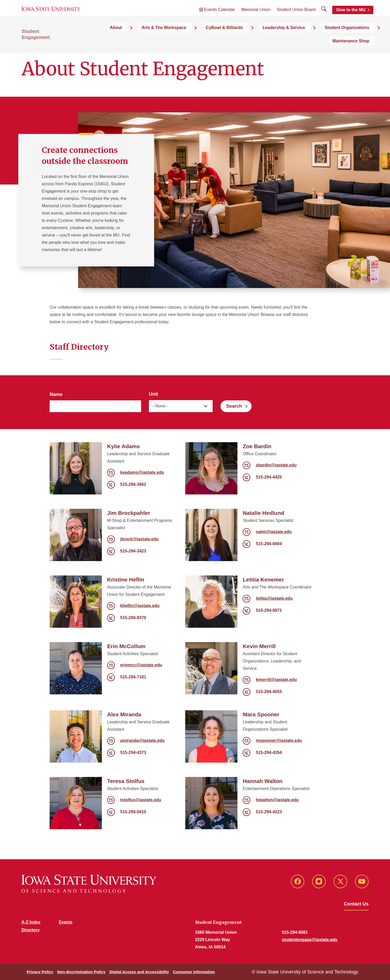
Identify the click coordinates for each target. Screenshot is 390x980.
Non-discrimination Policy (81, 972)
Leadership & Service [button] (245, 40)
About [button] (104, 40)
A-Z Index (31, 922)
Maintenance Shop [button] (350, 40)
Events (66, 922)
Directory (31, 930)
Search (234, 406)
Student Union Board (296, 16)
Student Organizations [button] (299, 40)
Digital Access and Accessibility (139, 972)
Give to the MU (351, 16)
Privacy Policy (40, 972)
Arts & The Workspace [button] (143, 40)
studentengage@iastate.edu (310, 940)
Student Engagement (45, 40)
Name (56, 394)
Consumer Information (194, 972)
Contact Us (356, 904)
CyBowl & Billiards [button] (194, 40)
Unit (153, 394)
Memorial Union (256, 16)
